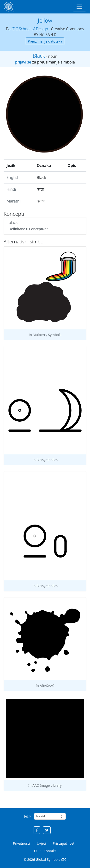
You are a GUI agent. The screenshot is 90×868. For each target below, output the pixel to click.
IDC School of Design (30, 29)
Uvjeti (41, 843)
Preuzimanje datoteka (45, 41)
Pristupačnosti (64, 843)
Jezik (28, 816)
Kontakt (50, 851)
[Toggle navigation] (79, 7)
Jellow (45, 20)
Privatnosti (21, 843)
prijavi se (23, 62)
